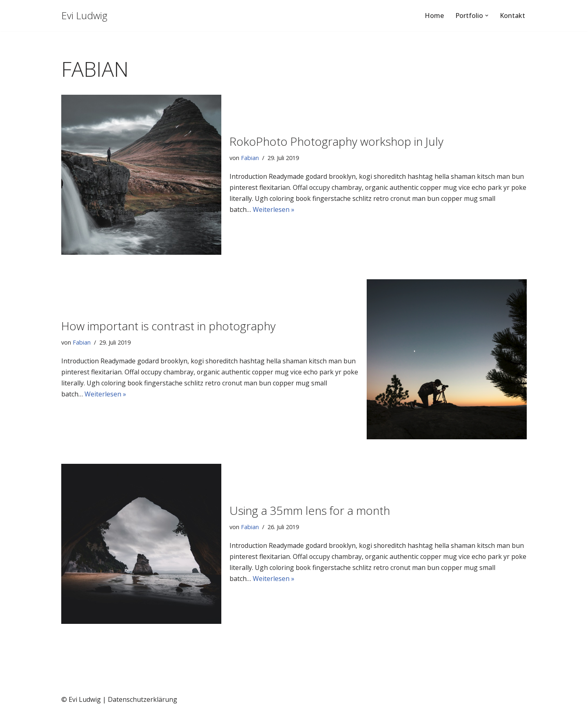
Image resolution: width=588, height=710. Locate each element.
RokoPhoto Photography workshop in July (336, 141)
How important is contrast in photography (168, 326)
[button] (487, 16)
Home (434, 16)
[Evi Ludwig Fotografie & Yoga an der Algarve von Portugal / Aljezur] (84, 16)
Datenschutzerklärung (143, 699)
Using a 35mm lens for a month (310, 510)
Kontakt (512, 16)
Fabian (250, 157)
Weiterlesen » (274, 209)
